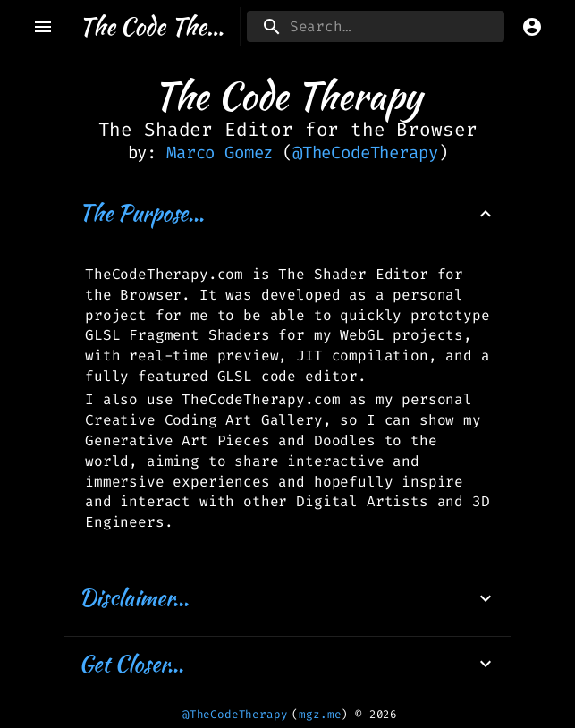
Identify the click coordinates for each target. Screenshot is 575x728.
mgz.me (320, 715)
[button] (287, 214)
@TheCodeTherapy (365, 152)
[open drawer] (43, 27)
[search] (376, 26)
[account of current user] (532, 27)
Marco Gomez (220, 152)
